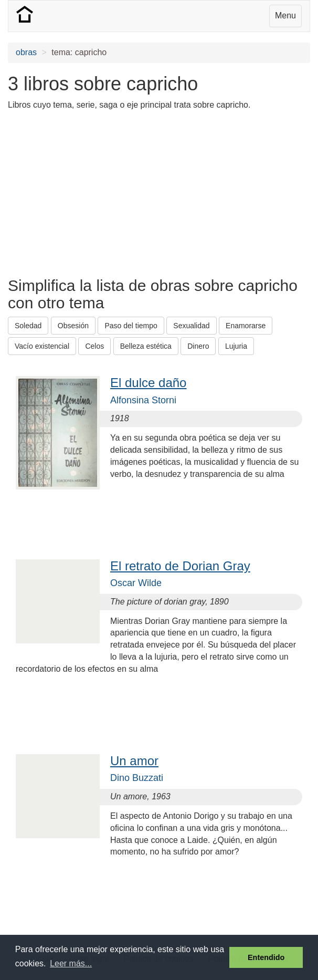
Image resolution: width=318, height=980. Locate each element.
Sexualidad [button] (191, 326)
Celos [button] (94, 346)
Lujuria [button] (236, 346)
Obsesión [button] (73, 326)
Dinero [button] (198, 346)
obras (26, 52)
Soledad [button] (28, 326)
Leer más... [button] (71, 963)
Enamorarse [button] (246, 326)
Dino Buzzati (137, 778)
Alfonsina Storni (143, 400)
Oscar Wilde (136, 583)
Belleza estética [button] (146, 346)
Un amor (134, 761)
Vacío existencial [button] (42, 346)
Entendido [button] (266, 957)
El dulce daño (148, 383)
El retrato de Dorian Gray (180, 566)
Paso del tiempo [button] (131, 326)
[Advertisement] (131, 193)
